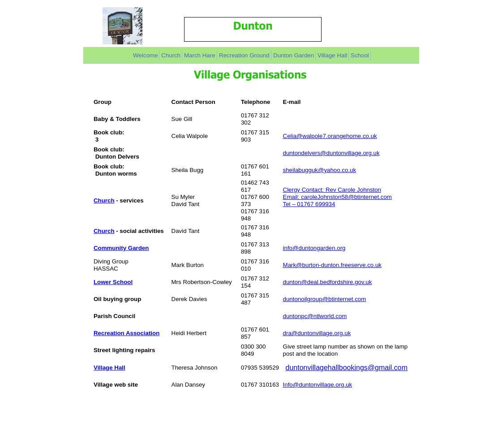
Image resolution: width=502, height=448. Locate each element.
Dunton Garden (294, 55)
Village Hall (332, 55)
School (360, 55)
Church (171, 55)
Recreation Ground (244, 55)
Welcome (145, 55)
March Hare (200, 55)
